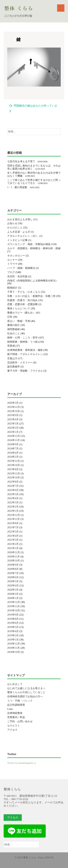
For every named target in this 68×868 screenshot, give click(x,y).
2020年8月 (13, 569)
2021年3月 (13, 540)
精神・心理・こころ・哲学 (22, 338)
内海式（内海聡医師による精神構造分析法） (33, 281)
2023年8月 (13, 469)
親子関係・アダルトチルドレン (25, 354)
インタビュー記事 (17, 240)
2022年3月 (13, 502)
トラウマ (12, 264)
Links (10, 709)
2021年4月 (13, 536)
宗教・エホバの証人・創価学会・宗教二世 (31, 296)
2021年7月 (13, 527)
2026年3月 (13, 403)
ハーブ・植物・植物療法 (21, 268)
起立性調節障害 (16, 705)
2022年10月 (14, 478)
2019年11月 (14, 606)
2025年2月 (13, 428)
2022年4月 (13, 498)
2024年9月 (13, 444)
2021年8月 (13, 523)
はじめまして (15, 684)
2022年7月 (13, 486)
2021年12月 (14, 515)
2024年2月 (13, 457)
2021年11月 (14, 519)
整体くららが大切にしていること (26, 692)
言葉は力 (12, 358)
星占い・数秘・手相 (19, 321)
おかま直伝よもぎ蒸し (20, 219)
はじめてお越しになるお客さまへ (26, 688)
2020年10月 (14, 561)
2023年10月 (14, 465)
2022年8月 (13, 482)
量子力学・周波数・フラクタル (25, 371)
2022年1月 (13, 511)
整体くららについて (19, 308)
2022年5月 (13, 494)
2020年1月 (13, 598)
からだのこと (15, 228)
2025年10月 (14, 411)
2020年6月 (13, 577)
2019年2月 (13, 635)
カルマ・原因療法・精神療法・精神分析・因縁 (34, 248)
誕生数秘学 (14, 367)
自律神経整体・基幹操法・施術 (25, 350)
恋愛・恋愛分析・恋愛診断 (22, 304)
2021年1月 (13, 548)
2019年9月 (13, 615)
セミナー (12, 260)
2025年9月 (13, 415)
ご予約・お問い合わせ (20, 721)
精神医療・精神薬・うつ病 (22, 342)
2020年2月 (13, 594)
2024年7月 (13, 449)
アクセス (12, 730)
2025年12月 (14, 407)
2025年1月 (13, 432)
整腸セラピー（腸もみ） (21, 313)
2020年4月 (13, 586)
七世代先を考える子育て (21, 161)
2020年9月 (13, 565)
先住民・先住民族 (17, 276)
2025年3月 (13, 424)
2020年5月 (13, 581)
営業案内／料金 (16, 717)
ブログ (11, 272)
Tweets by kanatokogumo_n (22, 763)
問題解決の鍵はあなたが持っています (33, 108)
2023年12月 (14, 461)
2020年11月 (14, 557)
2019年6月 (13, 623)
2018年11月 (14, 648)
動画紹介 (12, 288)
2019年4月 (13, 631)
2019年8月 (13, 619)
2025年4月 (13, 419)
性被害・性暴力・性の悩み (22, 300)
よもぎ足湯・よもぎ (19, 232)
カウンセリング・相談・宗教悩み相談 (29, 244)
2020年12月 (14, 552)
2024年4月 (13, 453)
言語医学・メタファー (20, 363)
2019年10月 (14, 611)
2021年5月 (13, 532)
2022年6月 (13, 490)
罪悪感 (11, 346)
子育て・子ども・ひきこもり (24, 292)
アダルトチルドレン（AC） (23, 236)
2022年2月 (13, 507)
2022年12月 (14, 474)
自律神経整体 (15, 713)
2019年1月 (13, 640)
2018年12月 (14, 644)
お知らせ (12, 223)
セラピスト (14, 726)
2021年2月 (13, 544)
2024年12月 (14, 436)
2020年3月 (13, 590)
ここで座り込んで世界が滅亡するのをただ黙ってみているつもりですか (34, 182)
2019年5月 (13, 627)
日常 (10, 317)
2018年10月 (14, 652)
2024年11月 (14, 440)
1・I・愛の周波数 (17, 187)
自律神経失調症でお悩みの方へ (25, 696)
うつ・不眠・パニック (20, 701)
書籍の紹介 (14, 325)
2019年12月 (14, 602)
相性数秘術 (14, 329)
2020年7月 (13, 573)
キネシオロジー (16, 256)
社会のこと (14, 333)
